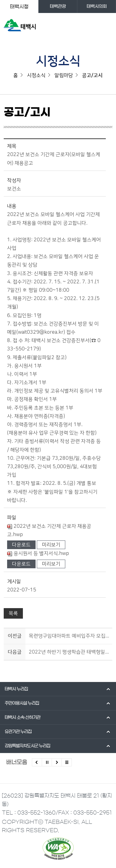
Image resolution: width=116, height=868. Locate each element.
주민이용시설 (22, 703)
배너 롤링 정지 (47, 762)
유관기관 (18, 732)
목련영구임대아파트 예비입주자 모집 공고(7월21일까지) (69, 636)
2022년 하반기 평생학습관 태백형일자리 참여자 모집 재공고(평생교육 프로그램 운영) (69, 652)
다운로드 (21, 545)
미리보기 (51, 545)
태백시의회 (97, 6)
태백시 (16, 689)
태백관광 (58, 6)
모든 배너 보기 (67, 762)
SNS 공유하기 (108, 115)
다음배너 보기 (57, 762)
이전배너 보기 (37, 762)
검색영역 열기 (95, 26)
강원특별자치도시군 (27, 746)
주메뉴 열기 (107, 26)
